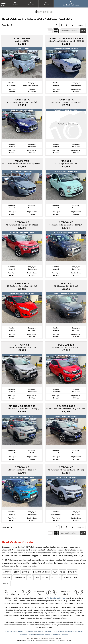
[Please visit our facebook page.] (23, 593)
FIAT (55, 572)
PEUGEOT (56, 578)
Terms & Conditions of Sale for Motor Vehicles (34, 631)
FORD (63, 572)
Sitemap (65, 634)
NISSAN (45, 578)
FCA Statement (10, 631)
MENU (3, 4)
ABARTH (7, 572)
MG (30, 578)
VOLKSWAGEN (70, 578)
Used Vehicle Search (71, 4)
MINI (37, 578)
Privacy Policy (56, 634)
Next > (80, 25)
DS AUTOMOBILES (41, 572)
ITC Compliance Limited (56, 598)
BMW (16, 572)
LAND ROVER (19, 578)
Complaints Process (42, 634)
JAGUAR (7, 578)
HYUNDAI (72, 572)
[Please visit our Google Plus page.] (29, 593)
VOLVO (6, 583)
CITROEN (26, 572)
